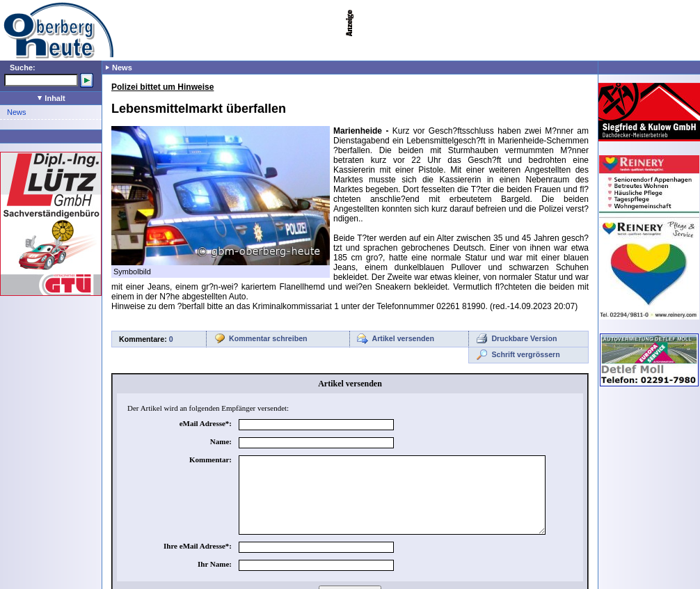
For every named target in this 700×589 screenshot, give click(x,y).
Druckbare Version (524, 338)
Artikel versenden (403, 338)
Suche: (23, 68)
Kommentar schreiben (268, 338)
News (17, 112)
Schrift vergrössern (525, 354)
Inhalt (51, 98)
